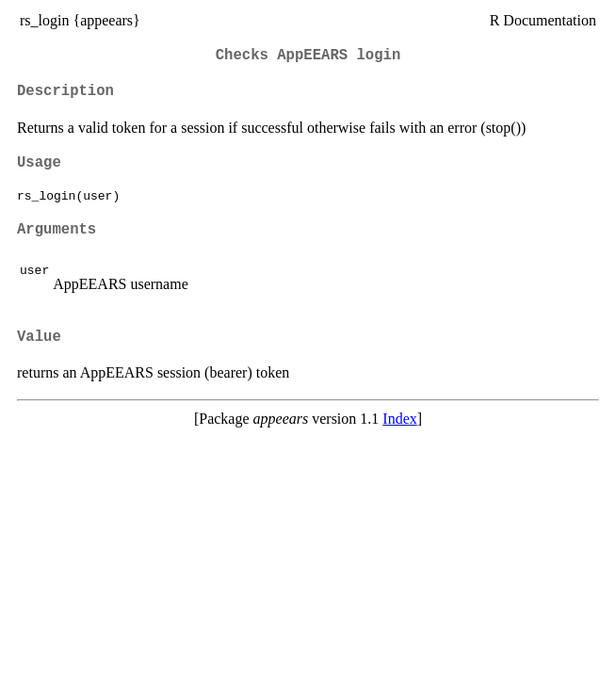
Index (399, 419)
